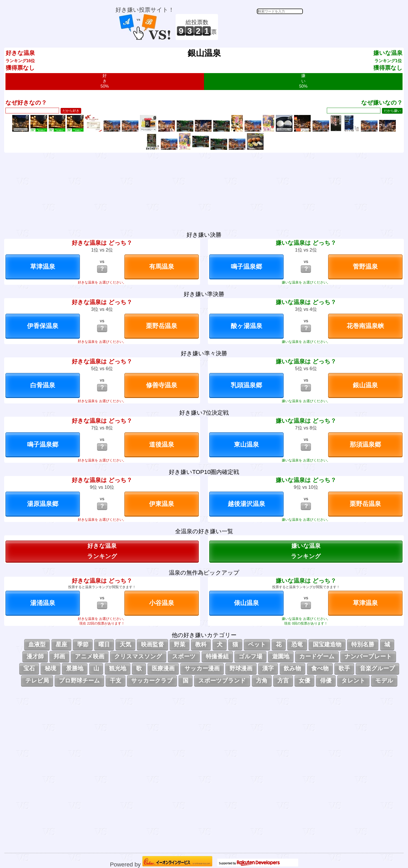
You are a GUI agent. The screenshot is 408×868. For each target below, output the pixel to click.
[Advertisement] (261, 27)
